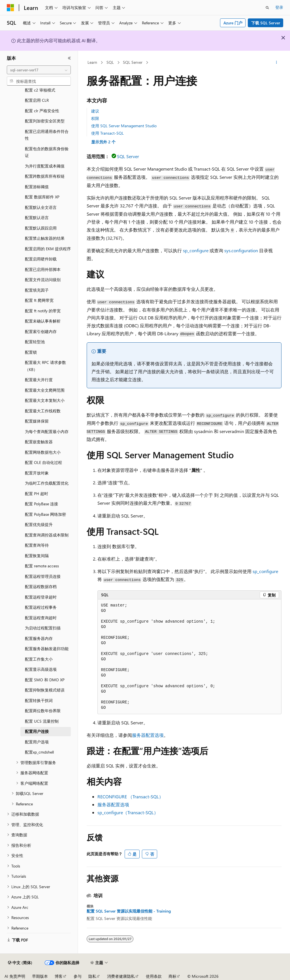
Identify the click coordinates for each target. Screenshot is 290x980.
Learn (92, 62)
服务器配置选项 (148, 735)
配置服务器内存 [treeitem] (39, 638)
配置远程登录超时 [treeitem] (41, 597)
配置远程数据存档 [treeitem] (41, 586)
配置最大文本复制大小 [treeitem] (45, 400)
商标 (172, 976)
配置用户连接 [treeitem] (37, 731)
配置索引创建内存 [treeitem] (41, 331)
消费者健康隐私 (121, 976)
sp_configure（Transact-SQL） (128, 812)
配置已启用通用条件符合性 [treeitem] (47, 135)
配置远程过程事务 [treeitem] (41, 607)
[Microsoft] (10, 8)
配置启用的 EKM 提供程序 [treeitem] (48, 249)
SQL (110, 62)
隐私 (92, 976)
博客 (59, 976)
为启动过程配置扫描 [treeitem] (43, 628)
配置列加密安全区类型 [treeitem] (45, 121)
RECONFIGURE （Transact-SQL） (130, 796)
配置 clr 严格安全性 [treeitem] (42, 111)
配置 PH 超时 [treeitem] (37, 494)
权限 (95, 118)
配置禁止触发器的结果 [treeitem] (45, 238)
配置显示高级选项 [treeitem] (41, 669)
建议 (95, 111)
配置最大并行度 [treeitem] (39, 380)
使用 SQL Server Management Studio (124, 126)
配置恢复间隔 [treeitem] (37, 556)
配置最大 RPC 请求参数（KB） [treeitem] (45, 366)
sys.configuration (241, 250)
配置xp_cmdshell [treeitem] (39, 752)
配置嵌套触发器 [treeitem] (39, 442)
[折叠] (69, 58)
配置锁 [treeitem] (31, 352)
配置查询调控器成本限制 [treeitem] (47, 535)
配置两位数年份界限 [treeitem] (43, 711)
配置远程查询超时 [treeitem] (41, 618)
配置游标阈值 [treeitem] (37, 187)
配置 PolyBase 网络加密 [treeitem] (45, 514)
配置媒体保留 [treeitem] (37, 421)
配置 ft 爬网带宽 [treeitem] (39, 300)
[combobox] (39, 70)
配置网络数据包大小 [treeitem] (43, 452)
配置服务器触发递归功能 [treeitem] (47, 649)
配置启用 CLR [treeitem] (37, 100)
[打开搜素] (267, 8)
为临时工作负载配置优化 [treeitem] (47, 483)
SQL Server (133, 62)
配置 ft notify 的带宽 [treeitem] (43, 311)
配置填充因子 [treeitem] (37, 290)
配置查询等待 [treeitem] (37, 545)
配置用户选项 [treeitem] (37, 742)
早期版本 (40, 976)
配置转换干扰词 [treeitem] (39, 700)
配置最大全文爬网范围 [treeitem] (45, 390)
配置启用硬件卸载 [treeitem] (41, 259)
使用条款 (154, 976)
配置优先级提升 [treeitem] (39, 524)
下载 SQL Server (266, 23)
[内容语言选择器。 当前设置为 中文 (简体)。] (20, 963)
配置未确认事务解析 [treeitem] (43, 321)
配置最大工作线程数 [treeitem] (43, 411)
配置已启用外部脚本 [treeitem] (43, 269)
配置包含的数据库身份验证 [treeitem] (47, 152)
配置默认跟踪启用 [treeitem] (41, 228)
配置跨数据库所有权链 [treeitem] (45, 176)
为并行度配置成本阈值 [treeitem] (45, 166)
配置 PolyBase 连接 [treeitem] (41, 504)
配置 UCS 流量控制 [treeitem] (42, 721)
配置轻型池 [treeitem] (35, 342)
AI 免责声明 (15, 976)
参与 (78, 976)
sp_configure (196, 250)
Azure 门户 (233, 23)
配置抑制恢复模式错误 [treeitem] (45, 690)
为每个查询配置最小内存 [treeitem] (47, 431)
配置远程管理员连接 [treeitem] (43, 576)
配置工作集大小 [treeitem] (39, 659)
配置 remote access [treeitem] (42, 566)
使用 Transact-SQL (107, 133)
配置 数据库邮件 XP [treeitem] (42, 197)
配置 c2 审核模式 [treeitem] (40, 90)
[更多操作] (276, 63)
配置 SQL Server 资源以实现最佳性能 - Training (129, 911)
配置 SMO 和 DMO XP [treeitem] (45, 680)
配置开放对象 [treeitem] (37, 473)
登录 (279, 7)
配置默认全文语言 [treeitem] (41, 207)
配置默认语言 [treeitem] (37, 218)
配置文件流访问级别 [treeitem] (43, 280)
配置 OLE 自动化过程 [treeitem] (43, 462)
